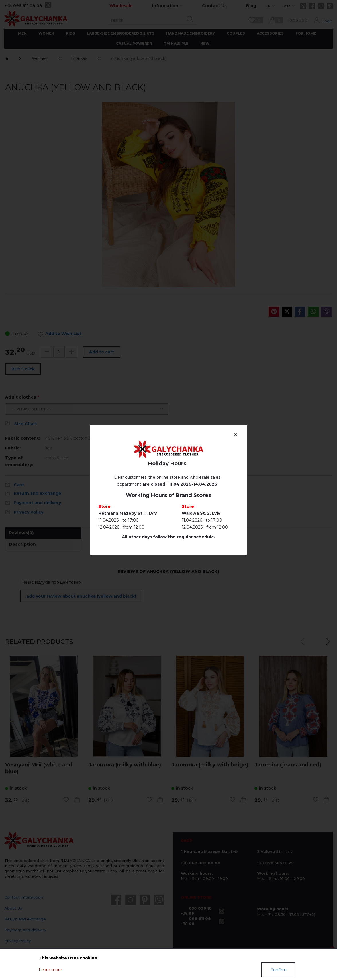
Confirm (278, 970)
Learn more (50, 970)
